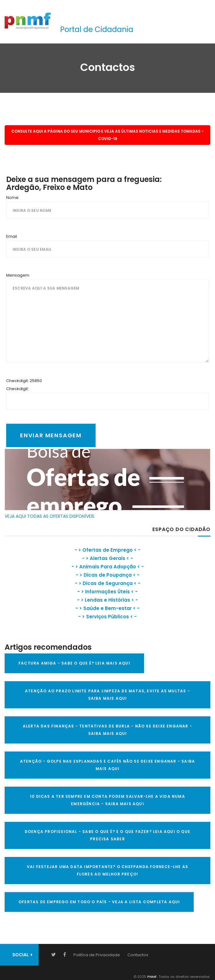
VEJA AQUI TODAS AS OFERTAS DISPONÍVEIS (50, 516)
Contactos (138, 955)
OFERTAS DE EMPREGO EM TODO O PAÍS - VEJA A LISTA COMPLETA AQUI (99, 902)
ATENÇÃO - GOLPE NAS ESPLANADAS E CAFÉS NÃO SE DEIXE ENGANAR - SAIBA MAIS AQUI (107, 765)
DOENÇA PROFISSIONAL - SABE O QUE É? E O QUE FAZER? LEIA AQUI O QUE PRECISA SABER (107, 835)
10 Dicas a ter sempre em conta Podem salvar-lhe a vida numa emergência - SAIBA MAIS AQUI (107, 800)
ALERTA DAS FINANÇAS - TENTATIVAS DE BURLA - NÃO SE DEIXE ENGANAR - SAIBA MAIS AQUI (107, 730)
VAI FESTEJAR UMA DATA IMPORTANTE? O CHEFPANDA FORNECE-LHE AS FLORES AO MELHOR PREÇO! (107, 870)
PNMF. (152, 977)
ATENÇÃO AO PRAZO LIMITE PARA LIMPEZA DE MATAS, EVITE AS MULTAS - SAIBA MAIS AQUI (107, 695)
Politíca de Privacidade (97, 955)
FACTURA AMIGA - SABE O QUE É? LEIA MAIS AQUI (74, 663)
